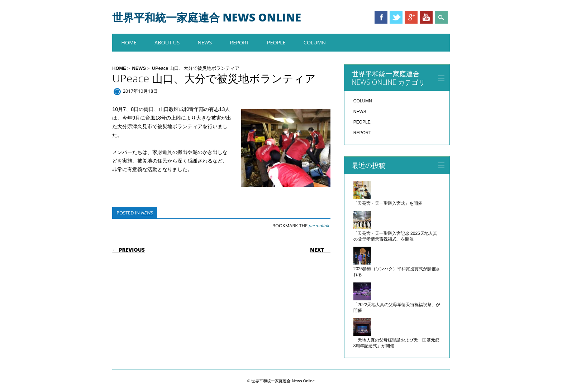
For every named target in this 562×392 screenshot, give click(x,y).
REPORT (239, 42)
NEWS (205, 42)
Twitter (396, 17)
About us (167, 42)
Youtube (426, 17)
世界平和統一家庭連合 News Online (207, 17)
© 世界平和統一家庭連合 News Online (281, 381)
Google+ (411, 17)
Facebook (381, 17)
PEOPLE (276, 42)
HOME (129, 42)
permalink (319, 226)
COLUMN (315, 42)
